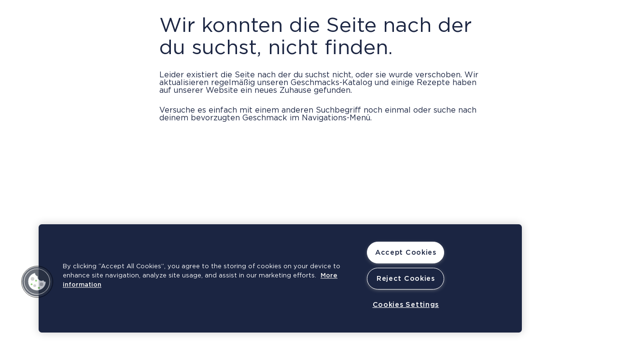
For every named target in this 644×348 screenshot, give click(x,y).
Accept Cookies (406, 253)
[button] (37, 282)
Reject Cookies (406, 279)
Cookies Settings (406, 305)
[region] (280, 278)
